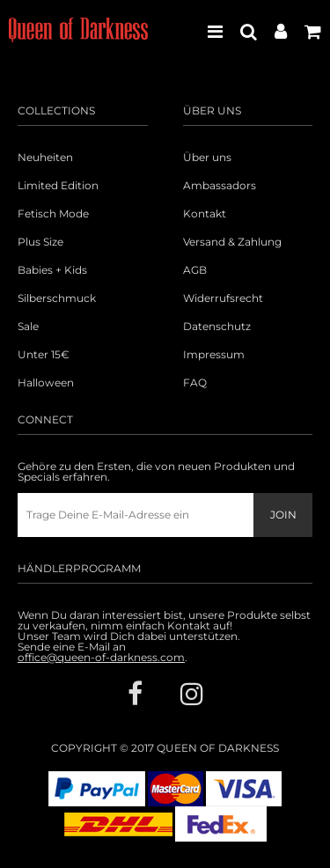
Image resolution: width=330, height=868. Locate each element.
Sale (28, 327)
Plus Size (40, 242)
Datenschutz (217, 327)
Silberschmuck (57, 298)
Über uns (207, 158)
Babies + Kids (52, 270)
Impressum (214, 355)
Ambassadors (220, 186)
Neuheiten (45, 158)
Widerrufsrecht (223, 298)
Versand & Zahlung (232, 242)
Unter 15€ (44, 355)
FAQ (195, 383)
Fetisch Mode (53, 214)
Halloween (46, 383)
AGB (195, 270)
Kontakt (205, 214)
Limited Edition (58, 186)
